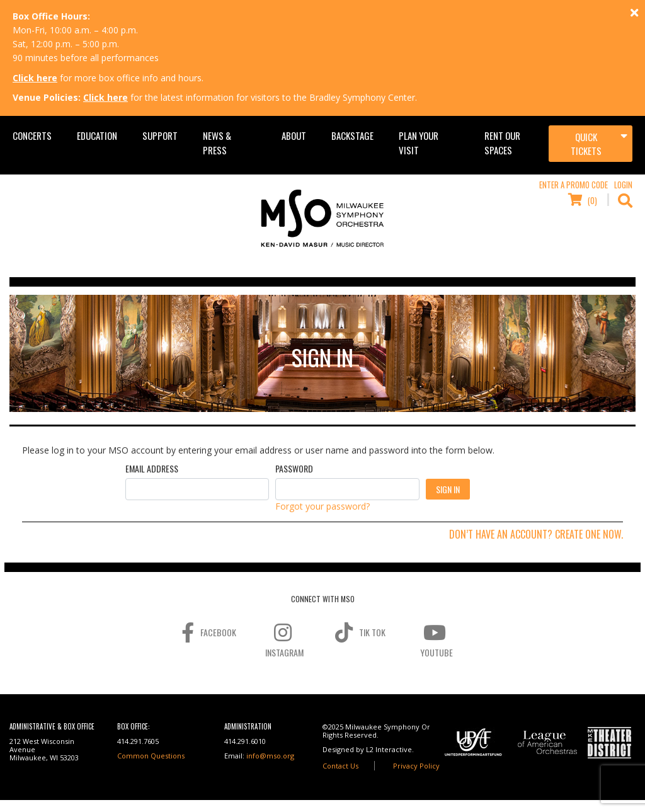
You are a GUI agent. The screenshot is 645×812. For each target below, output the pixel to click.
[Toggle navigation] (591, 144)
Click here (35, 78)
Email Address (152, 469)
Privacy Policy (416, 766)
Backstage (352, 135)
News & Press (217, 142)
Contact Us (340, 766)
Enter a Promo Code (574, 185)
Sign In (448, 489)
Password (294, 469)
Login (623, 185)
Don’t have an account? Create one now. (536, 534)
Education (97, 135)
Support (160, 135)
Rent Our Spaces (502, 142)
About (294, 135)
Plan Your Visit (419, 142)
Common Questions (151, 756)
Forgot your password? (322, 506)
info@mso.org (270, 756)
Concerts (32, 135)
